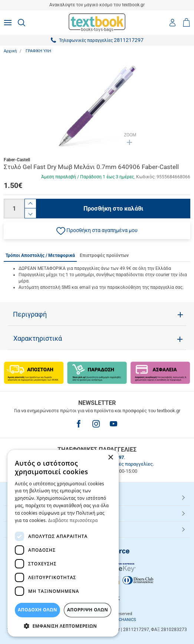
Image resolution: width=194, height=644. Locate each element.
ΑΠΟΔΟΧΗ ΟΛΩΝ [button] (37, 610)
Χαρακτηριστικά (38, 338)
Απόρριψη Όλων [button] (88, 610)
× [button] (110, 458)
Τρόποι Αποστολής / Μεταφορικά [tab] (40, 255)
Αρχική (10, 51)
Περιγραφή (30, 314)
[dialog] (63, 543)
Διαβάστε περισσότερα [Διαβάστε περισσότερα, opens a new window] (73, 520)
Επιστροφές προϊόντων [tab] (104, 255)
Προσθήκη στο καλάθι (113, 209)
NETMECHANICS (121, 620)
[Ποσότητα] (14, 209)
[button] (97, 231)
